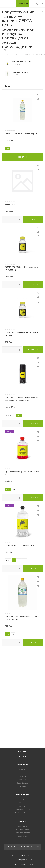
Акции (22, 756)
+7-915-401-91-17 (23, 855)
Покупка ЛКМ (23, 826)
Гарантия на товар (23, 833)
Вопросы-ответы (23, 806)
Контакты (23, 780)
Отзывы (23, 776)
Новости (22, 773)
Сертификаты (23, 783)
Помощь (22, 821)
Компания (22, 765)
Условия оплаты (23, 829)
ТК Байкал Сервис (22, 813)
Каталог (22, 751)
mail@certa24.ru (24, 860)
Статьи (22, 799)
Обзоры (23, 803)
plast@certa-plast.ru (24, 864)
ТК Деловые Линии (22, 810)
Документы (23, 786)
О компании (23, 769)
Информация (22, 795)
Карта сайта (22, 836)
